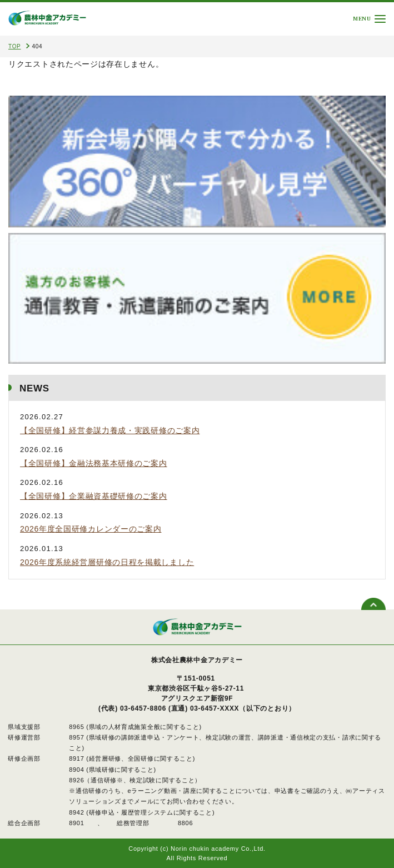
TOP (14, 46)
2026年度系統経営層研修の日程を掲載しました (107, 562)
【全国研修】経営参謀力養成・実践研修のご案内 (110, 430)
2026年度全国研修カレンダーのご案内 (91, 529)
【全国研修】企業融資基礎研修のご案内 (94, 496)
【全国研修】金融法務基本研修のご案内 (94, 463)
